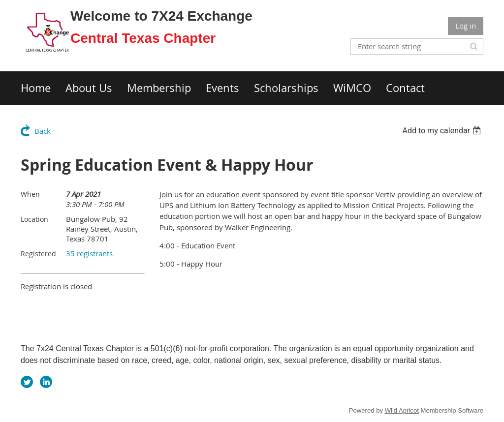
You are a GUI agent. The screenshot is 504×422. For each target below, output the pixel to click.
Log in (466, 26)
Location (34, 219)
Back (43, 131)
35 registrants (89, 253)
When (30, 194)
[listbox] (443, 131)
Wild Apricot (402, 410)
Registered (38, 254)
